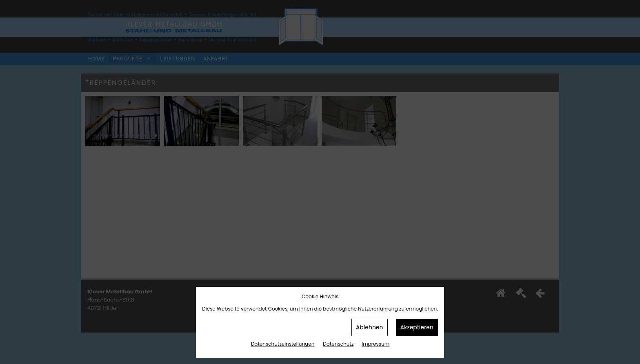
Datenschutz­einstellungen (283, 344)
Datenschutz (338, 344)
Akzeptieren (417, 327)
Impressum (376, 344)
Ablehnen (370, 327)
